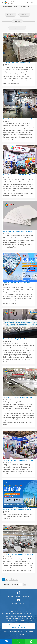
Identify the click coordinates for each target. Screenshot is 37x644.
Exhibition (24, 14)
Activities (17, 21)
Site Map (22, 634)
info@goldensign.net (21, 611)
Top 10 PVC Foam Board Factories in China (17, 63)
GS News (10, 14)
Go (25, 584)
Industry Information (17, 28)
